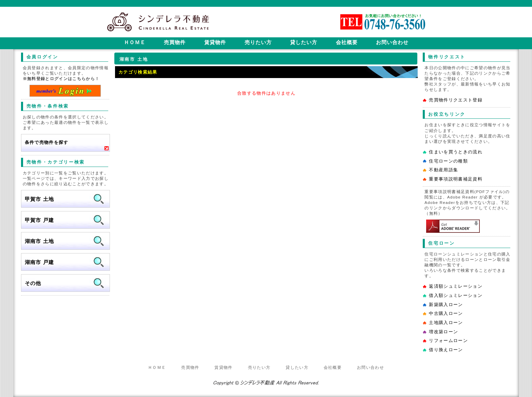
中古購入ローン (446, 313)
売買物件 (190, 367)
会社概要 (333, 367)
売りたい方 (259, 367)
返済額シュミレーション (456, 286)
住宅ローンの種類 (448, 161)
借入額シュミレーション (456, 295)
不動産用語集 (443, 170)
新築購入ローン (446, 305)
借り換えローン (446, 350)
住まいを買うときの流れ (456, 152)
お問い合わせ (370, 367)
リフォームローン (448, 341)
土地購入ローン (446, 323)
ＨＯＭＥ (157, 367)
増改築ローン (443, 332)
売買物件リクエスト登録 (456, 100)
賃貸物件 (223, 367)
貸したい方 (297, 367)
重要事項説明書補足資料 (456, 179)
